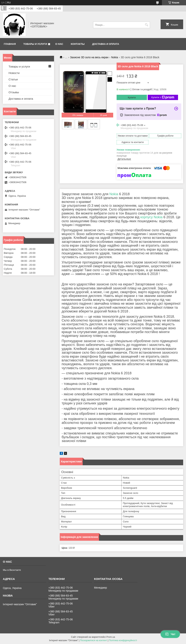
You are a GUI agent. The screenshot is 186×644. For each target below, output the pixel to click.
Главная (10, 44)
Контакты (78, 44)
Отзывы (14, 92)
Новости (14, 73)
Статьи (13, 79)
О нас (59, 44)
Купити (132, 97)
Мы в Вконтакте (12, 570)
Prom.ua (111, 637)
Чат (170, 634)
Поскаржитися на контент (93, 640)
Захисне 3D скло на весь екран (89, 57)
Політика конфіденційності (123, 640)
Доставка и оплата (106, 44)
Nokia (115, 57)
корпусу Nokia (151, 217)
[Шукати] (147, 25)
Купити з (163, 97)
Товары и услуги (35, 44)
